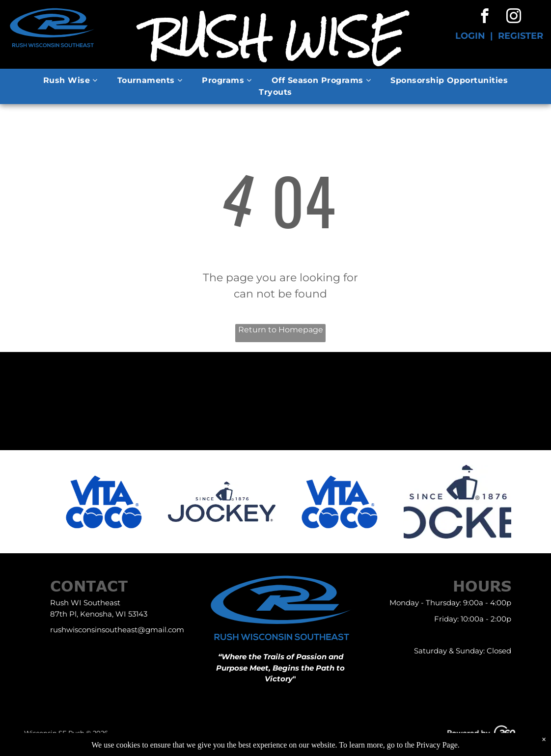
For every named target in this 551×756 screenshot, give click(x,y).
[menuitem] (70, 81)
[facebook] (484, 17)
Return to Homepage (281, 330)
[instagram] (513, 17)
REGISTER (521, 36)
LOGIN (470, 36)
